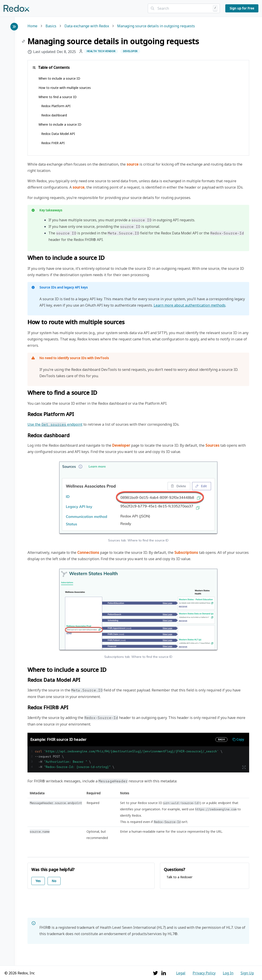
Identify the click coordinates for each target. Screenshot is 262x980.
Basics (51, 26)
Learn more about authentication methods (190, 305)
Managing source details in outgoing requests (156, 26)
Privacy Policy (204, 973)
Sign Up (247, 973)
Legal (181, 973)
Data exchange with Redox (87, 26)
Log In (228, 973)
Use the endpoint (55, 424)
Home (32, 26)
